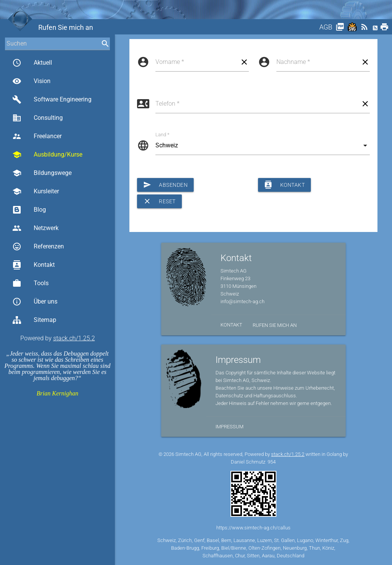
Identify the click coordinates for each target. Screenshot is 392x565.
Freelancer (37, 136)
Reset (159, 201)
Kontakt (33, 265)
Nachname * (293, 62)
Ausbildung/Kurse (47, 155)
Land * (163, 135)
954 (272, 462)
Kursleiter (36, 191)
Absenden (166, 185)
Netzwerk (35, 228)
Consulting (38, 118)
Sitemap (34, 320)
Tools (30, 283)
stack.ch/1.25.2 (74, 338)
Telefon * (167, 104)
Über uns (35, 302)
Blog (29, 210)
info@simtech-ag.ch (243, 301)
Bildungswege (42, 173)
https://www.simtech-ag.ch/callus (253, 528)
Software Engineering (52, 100)
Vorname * (170, 62)
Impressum (229, 427)
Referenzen (38, 247)
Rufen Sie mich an (275, 325)
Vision (31, 81)
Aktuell (32, 63)
